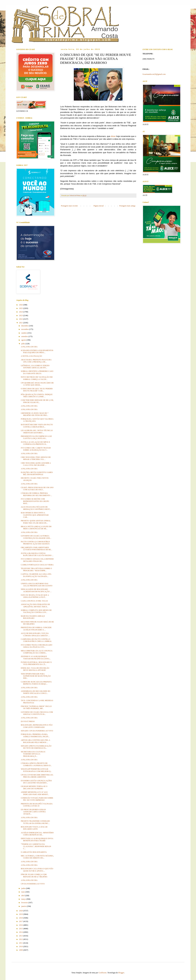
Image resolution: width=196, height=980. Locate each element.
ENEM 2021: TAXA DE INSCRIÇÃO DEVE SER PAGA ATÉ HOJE (35, 669)
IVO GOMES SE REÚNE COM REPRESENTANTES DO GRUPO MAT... (35, 501)
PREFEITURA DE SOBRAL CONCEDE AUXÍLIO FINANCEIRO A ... (36, 629)
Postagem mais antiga (127, 206)
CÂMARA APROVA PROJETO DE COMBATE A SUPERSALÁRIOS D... (36, 764)
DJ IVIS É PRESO (28, 721)
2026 (21, 305)
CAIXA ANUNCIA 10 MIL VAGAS (34, 601)
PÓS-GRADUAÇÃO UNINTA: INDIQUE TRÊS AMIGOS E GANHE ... (37, 396)
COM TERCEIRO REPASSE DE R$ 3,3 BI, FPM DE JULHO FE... (37, 401)
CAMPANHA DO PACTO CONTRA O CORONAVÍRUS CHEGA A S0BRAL (36, 640)
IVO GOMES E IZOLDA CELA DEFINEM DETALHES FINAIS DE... (37, 560)
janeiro (24, 906)
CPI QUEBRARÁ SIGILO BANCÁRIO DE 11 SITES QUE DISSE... (37, 384)
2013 (21, 936)
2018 (21, 918)
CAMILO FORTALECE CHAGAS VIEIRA (37, 565)
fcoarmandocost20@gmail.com (154, 74)
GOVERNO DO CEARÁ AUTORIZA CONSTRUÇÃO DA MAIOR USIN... (36, 537)
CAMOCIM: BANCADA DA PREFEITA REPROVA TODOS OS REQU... (36, 683)
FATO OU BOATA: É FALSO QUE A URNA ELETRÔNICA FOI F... (35, 596)
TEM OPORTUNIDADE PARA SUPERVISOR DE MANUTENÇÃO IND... (36, 676)
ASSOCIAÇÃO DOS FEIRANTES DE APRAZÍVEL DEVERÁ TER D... (35, 605)
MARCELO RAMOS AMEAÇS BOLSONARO (33, 617)
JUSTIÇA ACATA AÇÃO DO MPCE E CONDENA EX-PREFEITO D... (35, 443)
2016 (21, 925)
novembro (25, 329)
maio (23, 892)
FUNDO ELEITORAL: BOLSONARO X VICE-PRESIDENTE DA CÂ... (36, 663)
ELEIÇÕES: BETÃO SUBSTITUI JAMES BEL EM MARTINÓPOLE (37, 473)
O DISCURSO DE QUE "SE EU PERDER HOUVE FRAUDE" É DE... (37, 390)
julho (23, 344)
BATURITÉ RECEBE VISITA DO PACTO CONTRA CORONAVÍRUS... (37, 426)
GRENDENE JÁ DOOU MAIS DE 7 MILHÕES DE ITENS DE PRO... (35, 414)
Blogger (121, 973)
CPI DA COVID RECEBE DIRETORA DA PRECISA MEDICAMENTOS (37, 776)
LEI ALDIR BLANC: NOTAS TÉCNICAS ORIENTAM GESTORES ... (37, 431)
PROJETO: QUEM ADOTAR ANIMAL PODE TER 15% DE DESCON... (36, 522)
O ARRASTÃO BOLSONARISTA (34, 852)
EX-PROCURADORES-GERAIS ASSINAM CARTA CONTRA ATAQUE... (33, 812)
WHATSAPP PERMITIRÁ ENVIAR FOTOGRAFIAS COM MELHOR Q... (36, 770)
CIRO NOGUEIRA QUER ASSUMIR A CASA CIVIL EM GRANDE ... (36, 464)
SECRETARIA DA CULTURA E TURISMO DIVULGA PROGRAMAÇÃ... (33, 754)
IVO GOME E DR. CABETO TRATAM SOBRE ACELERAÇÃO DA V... (36, 449)
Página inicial (99, 206)
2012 (21, 939)
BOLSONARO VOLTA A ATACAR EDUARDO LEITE (34, 828)
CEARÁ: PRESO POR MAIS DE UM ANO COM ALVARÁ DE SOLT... (37, 489)
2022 (21, 319)
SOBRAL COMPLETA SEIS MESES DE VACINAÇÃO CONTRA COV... (36, 611)
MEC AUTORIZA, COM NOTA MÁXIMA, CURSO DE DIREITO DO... (37, 857)
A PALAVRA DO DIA (29, 347)
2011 (21, 943)
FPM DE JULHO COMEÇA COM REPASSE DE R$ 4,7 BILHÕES (34, 875)
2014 (21, 932)
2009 (21, 950)
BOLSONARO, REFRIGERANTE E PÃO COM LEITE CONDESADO (37, 726)
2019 (21, 914)
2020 (21, 911)
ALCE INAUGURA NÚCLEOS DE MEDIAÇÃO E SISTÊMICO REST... (36, 508)
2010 (21, 946)
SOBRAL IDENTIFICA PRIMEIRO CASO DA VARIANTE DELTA (37, 372)
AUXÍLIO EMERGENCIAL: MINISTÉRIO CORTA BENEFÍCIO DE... (37, 834)
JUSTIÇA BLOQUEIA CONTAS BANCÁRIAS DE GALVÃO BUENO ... (37, 554)
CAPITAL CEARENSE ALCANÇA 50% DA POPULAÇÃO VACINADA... (36, 575)
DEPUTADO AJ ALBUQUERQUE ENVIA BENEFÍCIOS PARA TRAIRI (37, 840)
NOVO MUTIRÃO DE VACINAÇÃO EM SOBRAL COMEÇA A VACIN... (37, 378)
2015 (21, 929)
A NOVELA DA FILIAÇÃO (31, 356)
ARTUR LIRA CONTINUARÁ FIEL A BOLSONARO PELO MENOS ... (35, 741)
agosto (24, 340)
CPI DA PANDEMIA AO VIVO (33, 884)
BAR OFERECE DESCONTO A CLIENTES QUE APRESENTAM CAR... (35, 515)
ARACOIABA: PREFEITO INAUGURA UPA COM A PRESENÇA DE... (36, 361)
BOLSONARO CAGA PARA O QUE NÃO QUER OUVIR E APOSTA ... (37, 870)
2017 (21, 921)
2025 (21, 308)
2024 (21, 312)
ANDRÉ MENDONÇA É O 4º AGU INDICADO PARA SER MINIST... (35, 793)
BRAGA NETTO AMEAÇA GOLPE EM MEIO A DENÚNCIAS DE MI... (36, 528)
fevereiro (25, 903)
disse (113, 136)
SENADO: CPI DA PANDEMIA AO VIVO (37, 731)
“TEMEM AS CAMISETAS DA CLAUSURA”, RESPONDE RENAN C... (36, 846)
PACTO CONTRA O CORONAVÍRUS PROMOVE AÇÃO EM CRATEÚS (35, 543)
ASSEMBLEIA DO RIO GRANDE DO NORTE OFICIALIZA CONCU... (36, 692)
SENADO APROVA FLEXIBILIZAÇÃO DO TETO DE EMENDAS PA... (36, 747)
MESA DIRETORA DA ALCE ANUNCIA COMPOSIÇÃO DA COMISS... (37, 652)
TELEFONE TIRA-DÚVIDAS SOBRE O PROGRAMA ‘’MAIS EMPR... (36, 569)
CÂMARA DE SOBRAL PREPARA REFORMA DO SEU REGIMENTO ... (36, 494)
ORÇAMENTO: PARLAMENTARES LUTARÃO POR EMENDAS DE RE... (37, 549)
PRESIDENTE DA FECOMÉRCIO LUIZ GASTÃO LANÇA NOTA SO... (36, 437)
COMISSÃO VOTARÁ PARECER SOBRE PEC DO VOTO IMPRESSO (37, 799)
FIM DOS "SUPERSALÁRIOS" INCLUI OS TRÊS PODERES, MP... (36, 707)
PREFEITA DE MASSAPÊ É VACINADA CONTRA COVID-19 (37, 805)
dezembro (25, 326)
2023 (21, 315)
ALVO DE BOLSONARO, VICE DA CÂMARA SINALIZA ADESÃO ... (35, 634)
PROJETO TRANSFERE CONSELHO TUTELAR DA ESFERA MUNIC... (35, 822)
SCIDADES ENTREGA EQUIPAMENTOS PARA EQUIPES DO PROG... (37, 351)
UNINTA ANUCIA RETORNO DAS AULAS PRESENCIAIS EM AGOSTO (37, 585)
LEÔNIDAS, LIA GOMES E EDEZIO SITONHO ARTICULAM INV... (35, 367)
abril (23, 896)
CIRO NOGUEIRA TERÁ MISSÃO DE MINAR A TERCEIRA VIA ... (36, 458)
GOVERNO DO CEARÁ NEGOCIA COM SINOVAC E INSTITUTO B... (37, 713)
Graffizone (103, 973)
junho (24, 888)
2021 (21, 323)
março (24, 899)
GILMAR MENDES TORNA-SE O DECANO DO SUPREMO (34, 787)
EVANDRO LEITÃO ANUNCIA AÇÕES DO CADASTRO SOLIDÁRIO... (36, 782)
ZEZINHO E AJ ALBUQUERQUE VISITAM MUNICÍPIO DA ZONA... (36, 657)
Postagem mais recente (69, 206)
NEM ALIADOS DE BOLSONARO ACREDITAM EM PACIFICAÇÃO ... (36, 590)
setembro (25, 336)
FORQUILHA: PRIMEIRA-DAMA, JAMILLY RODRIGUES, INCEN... (35, 735)
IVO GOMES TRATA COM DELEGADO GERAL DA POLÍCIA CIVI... (37, 646)
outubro (24, 333)
